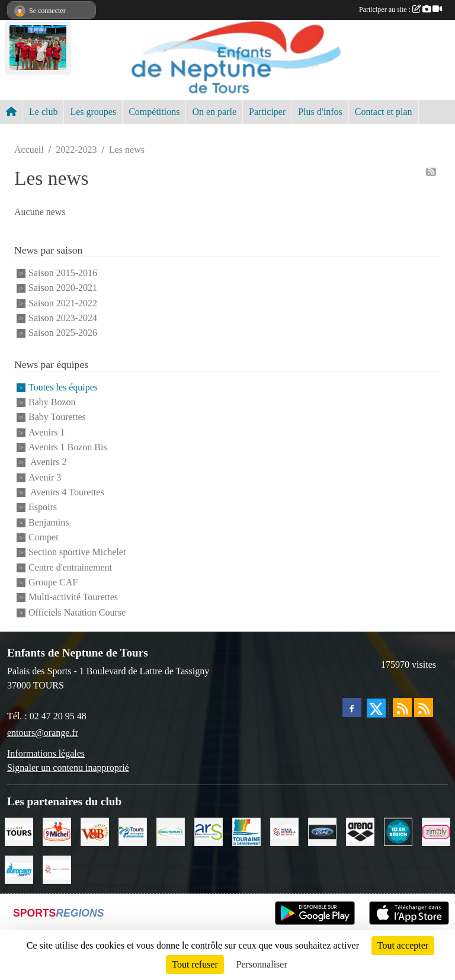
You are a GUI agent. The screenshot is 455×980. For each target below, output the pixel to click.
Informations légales (46, 753)
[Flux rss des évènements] (424, 707)
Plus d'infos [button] (320, 112)
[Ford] (322, 831)
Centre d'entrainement (70, 567)
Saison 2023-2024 (63, 318)
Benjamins (49, 522)
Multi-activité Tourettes (73, 598)
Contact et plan (384, 112)
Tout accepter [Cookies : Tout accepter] (403, 945)
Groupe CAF (53, 582)
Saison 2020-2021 (63, 288)
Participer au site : (400, 9)
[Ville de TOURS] (19, 831)
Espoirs (43, 507)
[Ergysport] (171, 831)
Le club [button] (43, 112)
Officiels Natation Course (77, 612)
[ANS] (284, 831)
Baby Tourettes (57, 417)
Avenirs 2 (48, 462)
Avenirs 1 (47, 432)
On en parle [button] (214, 112)
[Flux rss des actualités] (402, 707)
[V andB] (95, 831)
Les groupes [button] (93, 112)
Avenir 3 (45, 477)
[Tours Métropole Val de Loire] (133, 831)
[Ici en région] (398, 831)
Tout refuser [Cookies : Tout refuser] (195, 964)
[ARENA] (360, 831)
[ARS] (209, 831)
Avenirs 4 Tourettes (66, 492)
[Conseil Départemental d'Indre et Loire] (246, 831)
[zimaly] (436, 831)
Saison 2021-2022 (63, 303)
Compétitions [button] (154, 112)
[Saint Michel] (57, 831)
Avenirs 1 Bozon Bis (68, 447)
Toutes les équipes (63, 387)
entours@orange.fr (43, 733)
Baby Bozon (52, 402)
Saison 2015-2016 (63, 273)
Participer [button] (267, 112)
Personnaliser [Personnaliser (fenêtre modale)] (262, 964)
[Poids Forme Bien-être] (57, 869)
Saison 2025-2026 (63, 333)
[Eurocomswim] (19, 869)
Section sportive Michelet (77, 553)
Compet (44, 537)
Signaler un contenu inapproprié (68, 768)
